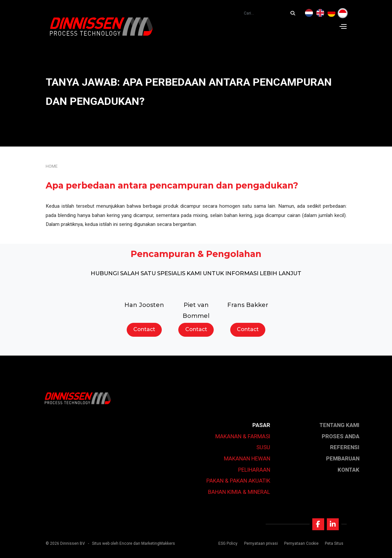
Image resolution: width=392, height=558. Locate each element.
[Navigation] (343, 26)
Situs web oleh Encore (112, 543)
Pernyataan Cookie (301, 543)
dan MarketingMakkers (154, 543)
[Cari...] (294, 13)
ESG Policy (228, 543)
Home (52, 166)
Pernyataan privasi (261, 543)
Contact (144, 329)
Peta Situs (334, 543)
